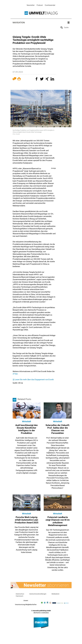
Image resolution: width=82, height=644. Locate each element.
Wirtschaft (27, 422)
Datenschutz (20, 594)
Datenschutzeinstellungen (38, 594)
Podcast (40, 5)
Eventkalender (50, 5)
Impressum (19, 596)
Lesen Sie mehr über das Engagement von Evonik (34, 380)
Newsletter (31, 5)
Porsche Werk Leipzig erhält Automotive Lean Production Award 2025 (27, 520)
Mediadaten (55, 594)
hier (16, 374)
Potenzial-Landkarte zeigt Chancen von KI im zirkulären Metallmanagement (58, 522)
